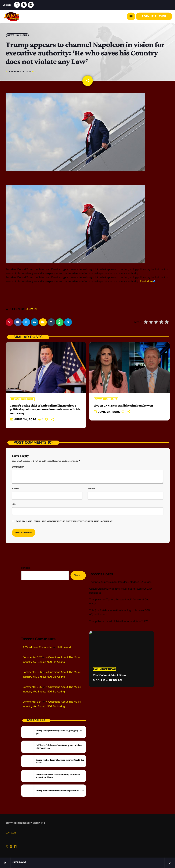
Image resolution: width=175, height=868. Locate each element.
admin (32, 309)
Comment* (18, 467)
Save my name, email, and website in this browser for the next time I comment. (64, 521)
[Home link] (12, 16)
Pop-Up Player (154, 16)
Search (26, 568)
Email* (92, 488)
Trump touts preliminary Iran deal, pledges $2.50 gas (120, 582)
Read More (146, 282)
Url (14, 504)
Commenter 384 (32, 702)
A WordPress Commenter (38, 647)
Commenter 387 (32, 657)
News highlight (17, 35)
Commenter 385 (32, 687)
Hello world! (64, 647)
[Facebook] (31, 5)
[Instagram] (24, 5)
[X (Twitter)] (17, 5)
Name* (16, 488)
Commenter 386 (32, 672)
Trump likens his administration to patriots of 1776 (119, 621)
